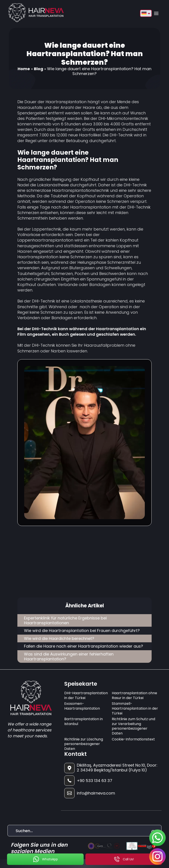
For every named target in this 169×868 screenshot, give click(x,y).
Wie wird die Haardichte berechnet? (59, 638)
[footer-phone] (111, 781)
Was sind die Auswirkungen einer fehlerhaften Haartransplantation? (69, 656)
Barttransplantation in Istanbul (84, 721)
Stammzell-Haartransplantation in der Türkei (135, 708)
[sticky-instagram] (157, 856)
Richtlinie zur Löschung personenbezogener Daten (84, 744)
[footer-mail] (111, 793)
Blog (39, 69)
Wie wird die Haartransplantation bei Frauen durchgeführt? (82, 631)
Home (24, 69)
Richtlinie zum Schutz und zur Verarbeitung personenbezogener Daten (133, 726)
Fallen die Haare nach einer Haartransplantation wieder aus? (84, 646)
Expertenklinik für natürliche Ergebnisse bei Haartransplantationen (65, 620)
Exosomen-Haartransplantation (82, 706)
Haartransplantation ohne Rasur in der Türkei (134, 695)
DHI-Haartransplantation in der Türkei (86, 695)
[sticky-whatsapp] (157, 838)
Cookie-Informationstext (133, 739)
